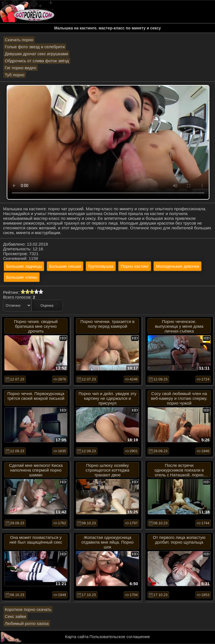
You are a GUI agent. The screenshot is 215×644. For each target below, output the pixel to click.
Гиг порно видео (21, 68)
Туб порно (15, 75)
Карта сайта (77, 637)
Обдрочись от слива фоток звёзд (37, 61)
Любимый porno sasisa (27, 623)
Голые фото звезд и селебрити (35, 47)
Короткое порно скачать (28, 609)
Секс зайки (15, 616)
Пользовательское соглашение (120, 637)
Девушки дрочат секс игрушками (36, 54)
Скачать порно (19, 40)
